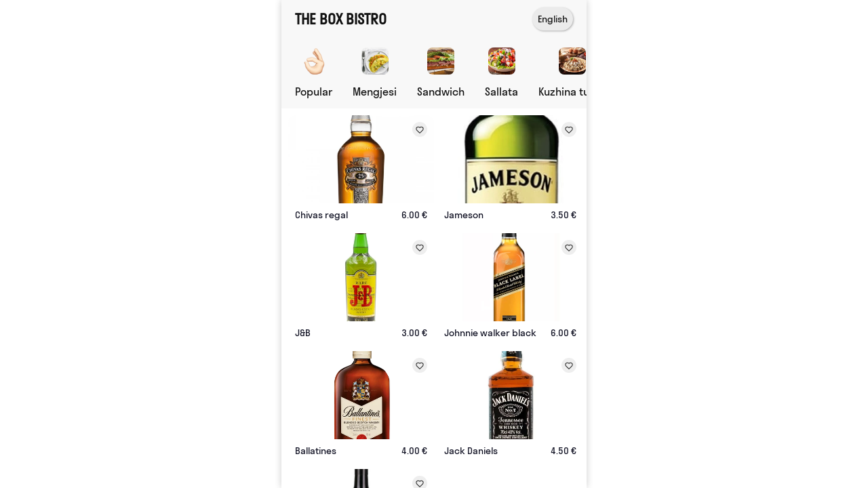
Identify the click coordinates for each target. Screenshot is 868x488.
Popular (314, 91)
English (553, 19)
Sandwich (441, 91)
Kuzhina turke (572, 91)
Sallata (501, 91)
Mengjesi (375, 91)
